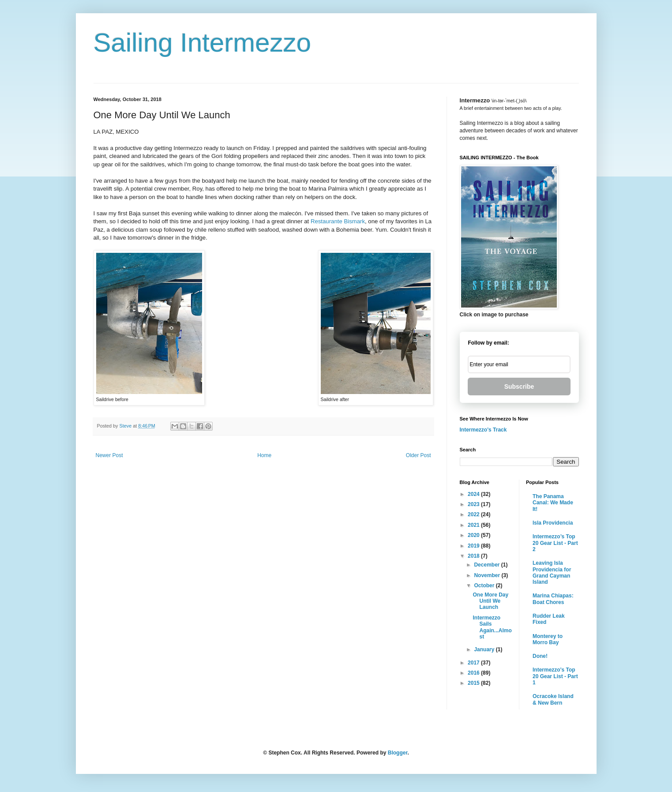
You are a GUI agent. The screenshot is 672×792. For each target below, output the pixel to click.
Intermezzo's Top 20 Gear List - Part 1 (555, 676)
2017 (474, 663)
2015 (474, 683)
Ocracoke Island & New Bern (553, 699)
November (488, 575)
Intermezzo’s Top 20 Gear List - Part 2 (555, 543)
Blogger (398, 753)
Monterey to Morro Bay (548, 639)
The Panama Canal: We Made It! (553, 503)
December (487, 565)
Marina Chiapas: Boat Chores (553, 599)
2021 (474, 525)
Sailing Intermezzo (203, 43)
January (485, 649)
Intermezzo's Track (483, 430)
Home (264, 455)
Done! (540, 656)
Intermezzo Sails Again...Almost (492, 627)
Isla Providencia (553, 523)
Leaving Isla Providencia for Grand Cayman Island (552, 572)
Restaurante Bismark (338, 221)
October (485, 586)
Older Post (419, 455)
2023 (474, 504)
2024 (474, 494)
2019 (474, 546)
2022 (474, 514)
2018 (474, 556)
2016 (474, 673)
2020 (474, 535)
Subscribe (519, 387)
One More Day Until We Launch (490, 601)
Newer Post (109, 455)
